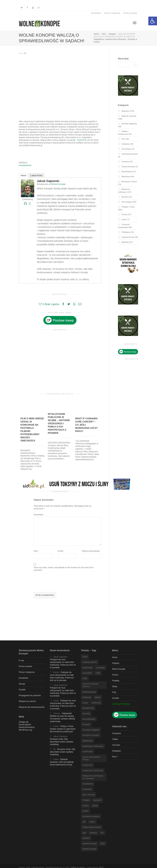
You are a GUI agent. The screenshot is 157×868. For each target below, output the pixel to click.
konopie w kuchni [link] (91, 735)
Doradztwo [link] (96, 13)
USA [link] (103, 843)
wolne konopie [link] (89, 849)
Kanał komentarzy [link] (27, 727)
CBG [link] (85, 678)
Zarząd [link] (22, 684)
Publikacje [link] (126, 232)
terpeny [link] (93, 833)
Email (60, 551)
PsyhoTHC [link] (82, 140)
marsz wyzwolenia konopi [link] (91, 758)
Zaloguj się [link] (24, 722)
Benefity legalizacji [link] (129, 124)
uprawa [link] (86, 838)
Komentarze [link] (127, 149)
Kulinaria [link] (125, 162)
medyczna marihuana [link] (93, 770)
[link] (153, 21)
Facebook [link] (117, 733)
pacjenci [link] (97, 800)
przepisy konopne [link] (91, 816)
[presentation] (59, 582)
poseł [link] (95, 806)
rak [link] (84, 822)
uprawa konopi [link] (90, 843)
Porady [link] (125, 214)
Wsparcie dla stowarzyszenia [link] (32, 707)
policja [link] (86, 806)
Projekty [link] (116, 681)
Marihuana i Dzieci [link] (129, 182)
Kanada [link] (86, 714)
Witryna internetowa (91, 551)
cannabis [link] (100, 668)
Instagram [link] (117, 751)
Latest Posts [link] (37, 175)
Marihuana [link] (126, 177)
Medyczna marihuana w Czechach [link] (93, 777)
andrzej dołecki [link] (90, 662)
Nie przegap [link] (127, 202)
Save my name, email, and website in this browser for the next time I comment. (64, 569)
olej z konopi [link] (88, 795)
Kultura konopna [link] (128, 167)
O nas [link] (21, 661)
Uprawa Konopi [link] (128, 237)
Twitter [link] (115, 739)
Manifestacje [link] (127, 172)
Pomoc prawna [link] (130, 13)
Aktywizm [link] (126, 111)
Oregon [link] (86, 800)
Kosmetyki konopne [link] (130, 154)
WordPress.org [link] (25, 730)
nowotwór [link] (87, 789)
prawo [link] (124, 219)
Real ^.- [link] (116, 757)
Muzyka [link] (125, 197)
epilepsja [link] (87, 697)
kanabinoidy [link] (88, 708)
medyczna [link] (87, 765)
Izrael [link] (85, 703)
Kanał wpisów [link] (25, 725)
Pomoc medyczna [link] (112, 13)
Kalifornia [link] (96, 703)
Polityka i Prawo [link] (128, 207)
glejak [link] (98, 697)
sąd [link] (84, 833)
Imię (36, 551)
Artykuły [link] (116, 663)
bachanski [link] (87, 668)
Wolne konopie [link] (119, 669)
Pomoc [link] (115, 675)
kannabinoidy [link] (89, 719)
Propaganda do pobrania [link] (30, 695)
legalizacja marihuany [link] (93, 746)
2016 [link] (85, 657)
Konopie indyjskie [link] (91, 730)
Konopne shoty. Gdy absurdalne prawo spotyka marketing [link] (62, 742)
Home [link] (115, 657)
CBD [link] (98, 673)
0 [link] (24, 53)
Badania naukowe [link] (129, 116)
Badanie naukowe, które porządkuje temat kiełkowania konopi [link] (62, 762)
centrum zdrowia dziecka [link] (90, 685)
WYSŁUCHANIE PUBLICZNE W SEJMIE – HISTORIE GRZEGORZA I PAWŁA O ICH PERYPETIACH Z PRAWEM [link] (59, 423)
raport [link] (92, 822)
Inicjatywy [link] (126, 144)
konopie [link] (86, 724)
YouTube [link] (116, 745)
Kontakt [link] (22, 690)
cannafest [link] (87, 673)
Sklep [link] (115, 686)
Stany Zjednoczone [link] (92, 827)
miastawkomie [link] (25, 165)
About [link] (23, 175)
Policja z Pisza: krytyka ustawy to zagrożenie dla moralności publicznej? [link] (63, 729)
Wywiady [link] (125, 242)
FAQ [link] (114, 692)
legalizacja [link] (88, 741)
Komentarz (39, 515)
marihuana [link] (88, 751)
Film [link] (20, 53)
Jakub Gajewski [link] (48, 181)
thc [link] (102, 833)
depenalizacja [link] (89, 692)
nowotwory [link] (88, 784)
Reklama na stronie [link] (27, 701)
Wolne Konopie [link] (58, 184)
